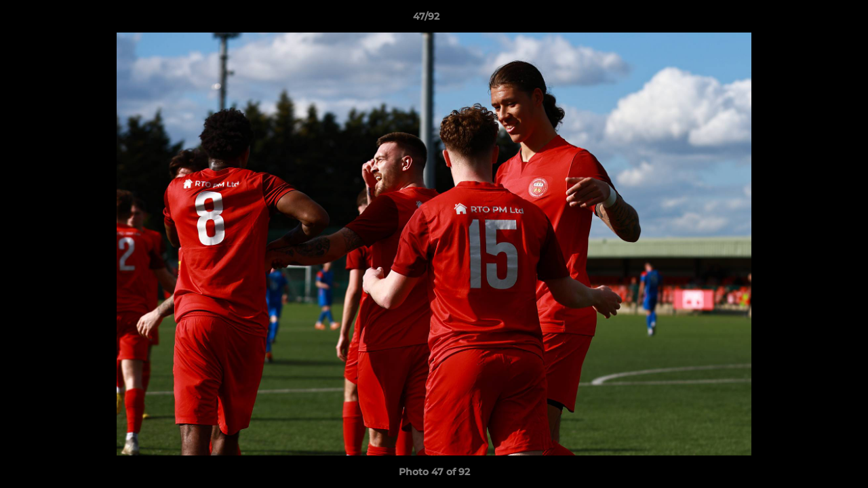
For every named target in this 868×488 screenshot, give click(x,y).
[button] (811, 20)
